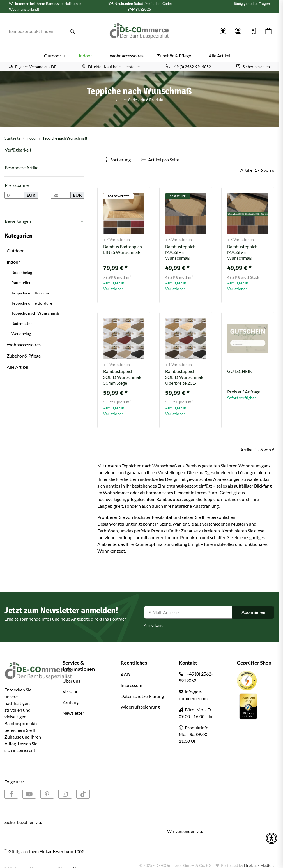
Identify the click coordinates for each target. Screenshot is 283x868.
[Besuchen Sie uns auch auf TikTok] (83, 794)
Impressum (131, 685)
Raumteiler (21, 283)
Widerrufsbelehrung (140, 707)
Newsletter (73, 713)
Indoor (172, 537)
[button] (223, 31)
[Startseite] (140, 31)
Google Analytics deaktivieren (30, 862)
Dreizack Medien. (259, 865)
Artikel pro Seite (164, 160)
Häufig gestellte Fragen (251, 4)
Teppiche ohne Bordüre (32, 303)
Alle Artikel (18, 367)
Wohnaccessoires (24, 344)
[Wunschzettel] (253, 31)
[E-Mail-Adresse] (188, 612)
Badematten (22, 324)
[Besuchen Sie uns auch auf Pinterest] (47, 794)
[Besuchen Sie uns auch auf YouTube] (29, 794)
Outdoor (15, 251)
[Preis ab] (14, 195)
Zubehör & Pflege (24, 356)
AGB (125, 675)
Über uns (71, 681)
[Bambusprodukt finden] (35, 31)
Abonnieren (253, 612)
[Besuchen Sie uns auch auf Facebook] (11, 794)
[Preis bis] (61, 195)
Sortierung (120, 160)
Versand (71, 691)
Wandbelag (21, 334)
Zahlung (71, 702)
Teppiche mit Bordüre (30, 293)
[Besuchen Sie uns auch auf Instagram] (65, 794)
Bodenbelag (22, 273)
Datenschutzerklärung (142, 696)
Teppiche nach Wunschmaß (36, 313)
